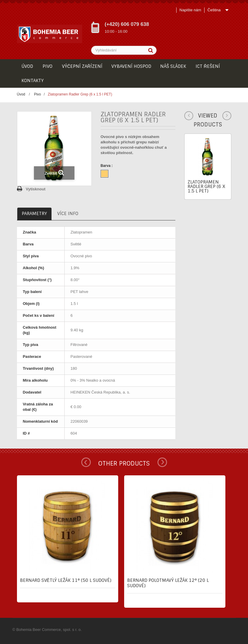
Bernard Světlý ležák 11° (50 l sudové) (66, 580)
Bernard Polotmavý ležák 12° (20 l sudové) (168, 583)
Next (162, 462)
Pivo (37, 94)
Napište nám (190, 10)
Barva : (107, 166)
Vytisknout (36, 189)
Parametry (34, 214)
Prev (86, 462)
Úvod (21, 94)
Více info (68, 214)
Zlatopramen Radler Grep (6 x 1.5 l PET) (206, 187)
